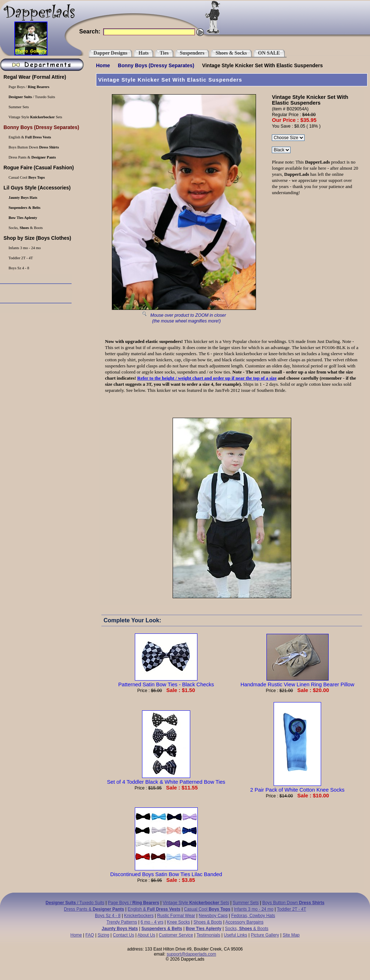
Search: (90, 31)
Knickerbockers (139, 916)
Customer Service (176, 935)
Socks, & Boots (247, 929)
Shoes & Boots (208, 922)
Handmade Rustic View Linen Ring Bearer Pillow (298, 682)
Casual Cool (207, 909)
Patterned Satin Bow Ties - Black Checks (166, 682)
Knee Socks (178, 922)
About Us (146, 935)
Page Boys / (134, 903)
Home (103, 65)
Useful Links (235, 935)
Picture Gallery (265, 935)
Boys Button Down (293, 903)
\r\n (281, 150)
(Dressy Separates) (156, 65)
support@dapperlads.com (191, 954)
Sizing (103, 935)
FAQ (90, 935)
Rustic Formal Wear (176, 916)
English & (154, 909)
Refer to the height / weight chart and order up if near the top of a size (207, 378)
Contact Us (124, 935)
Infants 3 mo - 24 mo (253, 909)
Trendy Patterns (122, 922)
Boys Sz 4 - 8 (108, 916)
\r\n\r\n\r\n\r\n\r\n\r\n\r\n (288, 138)
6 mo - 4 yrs (152, 922)
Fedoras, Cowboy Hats (253, 916)
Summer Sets (246, 903)
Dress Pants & (94, 909)
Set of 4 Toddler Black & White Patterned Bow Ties (166, 779)
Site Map (291, 935)
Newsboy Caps (213, 916)
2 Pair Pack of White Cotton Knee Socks (297, 787)
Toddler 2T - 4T (291, 909)
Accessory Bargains (245, 922)
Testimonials (208, 935)
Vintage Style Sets (196, 903)
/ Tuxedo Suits (75, 903)
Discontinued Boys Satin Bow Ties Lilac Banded (166, 871)
